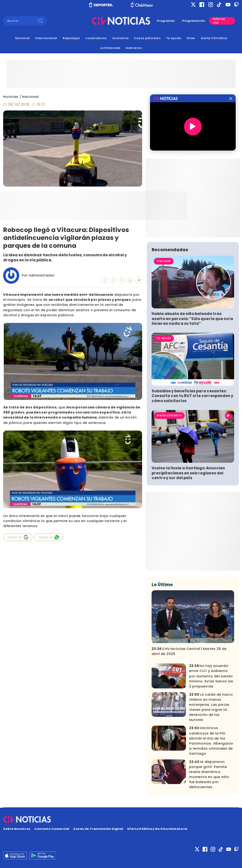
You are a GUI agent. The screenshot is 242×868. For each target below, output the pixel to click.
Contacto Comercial (52, 829)
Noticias (11, 97)
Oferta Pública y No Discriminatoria (157, 829)
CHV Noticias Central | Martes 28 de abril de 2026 (189, 651)
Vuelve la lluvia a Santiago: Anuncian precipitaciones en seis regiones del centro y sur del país (188, 473)
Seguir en (18, 537)
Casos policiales (147, 38)
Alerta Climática (214, 38)
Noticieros (134, 48)
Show (191, 38)
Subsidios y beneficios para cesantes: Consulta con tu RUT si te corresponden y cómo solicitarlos (192, 396)
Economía (121, 38)
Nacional (22, 38)
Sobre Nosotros (17, 829)
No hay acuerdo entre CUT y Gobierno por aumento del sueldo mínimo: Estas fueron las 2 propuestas (211, 676)
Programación (194, 21)
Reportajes (71, 38)
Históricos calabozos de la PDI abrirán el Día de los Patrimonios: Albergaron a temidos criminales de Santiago (211, 741)
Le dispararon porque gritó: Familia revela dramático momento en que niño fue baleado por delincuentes (209, 774)
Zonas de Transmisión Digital (98, 829)
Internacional (46, 38)
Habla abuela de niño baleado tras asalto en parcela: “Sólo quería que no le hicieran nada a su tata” (192, 319)
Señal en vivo (219, 21)
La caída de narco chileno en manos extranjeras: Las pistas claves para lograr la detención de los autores (211, 707)
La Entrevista (110, 48)
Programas (166, 21)
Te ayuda (174, 38)
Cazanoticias (96, 38)
